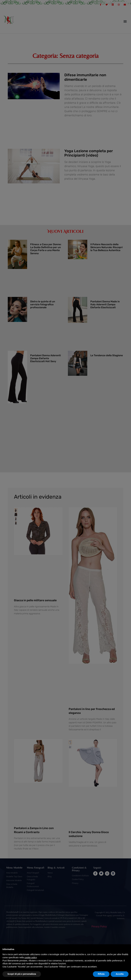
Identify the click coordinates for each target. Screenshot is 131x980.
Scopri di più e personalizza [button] (22, 974)
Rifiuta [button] (101, 974)
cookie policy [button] (31, 957)
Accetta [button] (120, 974)
